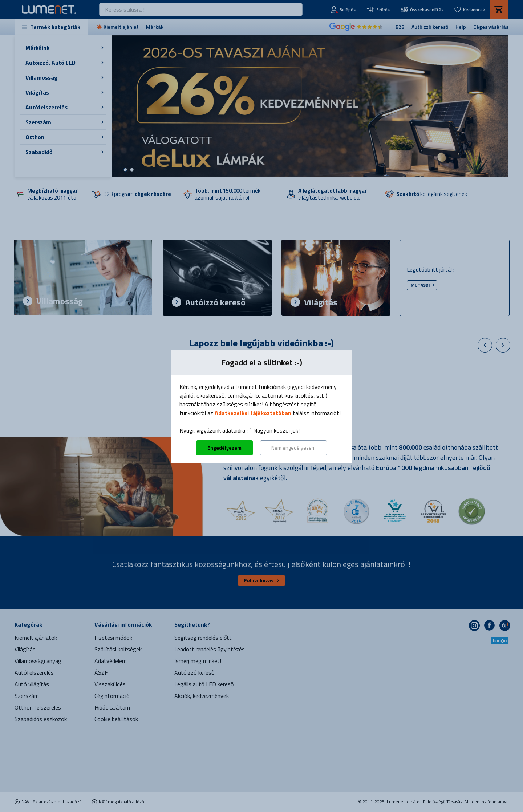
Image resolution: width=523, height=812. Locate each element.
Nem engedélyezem (293, 448)
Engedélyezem (224, 448)
